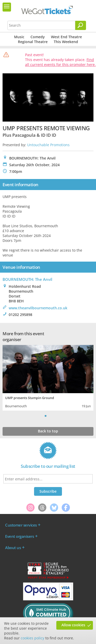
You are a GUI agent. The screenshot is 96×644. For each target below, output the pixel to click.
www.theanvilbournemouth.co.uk (38, 308)
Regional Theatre (33, 42)
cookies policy (33, 638)
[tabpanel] (48, 377)
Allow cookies (73, 625)
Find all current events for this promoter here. (60, 62)
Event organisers (19, 536)
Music (19, 37)
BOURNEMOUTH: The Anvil (27, 279)
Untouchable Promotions (48, 145)
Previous (39, 416)
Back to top (48, 431)
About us (13, 548)
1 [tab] (46, 416)
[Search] (81, 25)
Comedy (38, 37)
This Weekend (66, 42)
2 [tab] (51, 416)
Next (57, 416)
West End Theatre (66, 37)
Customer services (21, 525)
